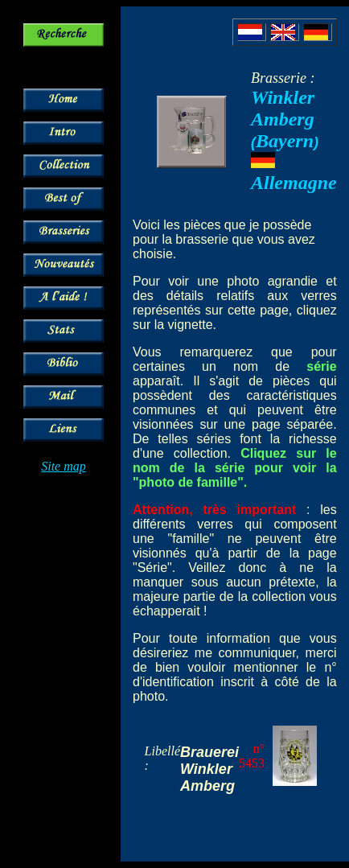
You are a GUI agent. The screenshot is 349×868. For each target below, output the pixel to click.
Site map (64, 466)
